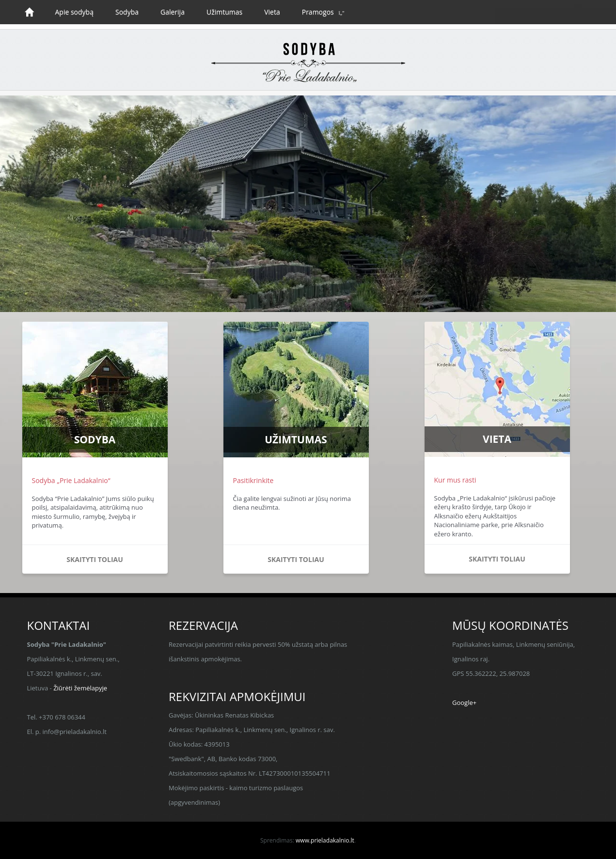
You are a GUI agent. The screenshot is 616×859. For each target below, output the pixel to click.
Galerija (173, 12)
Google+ (464, 703)
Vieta (272, 12)
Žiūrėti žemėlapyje (80, 688)
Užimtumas (224, 12)
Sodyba (127, 12)
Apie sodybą (74, 12)
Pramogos (318, 12)
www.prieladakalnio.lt (325, 840)
